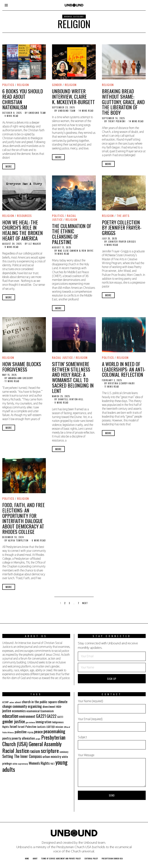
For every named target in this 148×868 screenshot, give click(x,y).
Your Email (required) (112, 724)
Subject (112, 742)
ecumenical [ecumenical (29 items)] (33, 711)
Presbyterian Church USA (112, 859)
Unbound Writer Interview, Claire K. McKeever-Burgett (73, 96)
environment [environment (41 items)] (27, 716)
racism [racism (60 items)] (35, 751)
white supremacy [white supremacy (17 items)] (20, 764)
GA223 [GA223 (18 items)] (60, 717)
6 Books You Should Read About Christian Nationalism (23, 99)
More (9, 166)
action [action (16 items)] (12, 702)
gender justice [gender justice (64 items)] (14, 721)
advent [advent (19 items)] (18, 702)
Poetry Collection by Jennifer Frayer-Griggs (122, 228)
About (35, 859)
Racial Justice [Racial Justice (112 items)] (16, 750)
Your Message (112, 770)
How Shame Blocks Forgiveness (22, 367)
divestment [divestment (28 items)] (49, 706)
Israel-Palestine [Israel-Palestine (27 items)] (27, 726)
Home (27, 859)
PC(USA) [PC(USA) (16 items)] (30, 732)
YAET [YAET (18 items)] (53, 764)
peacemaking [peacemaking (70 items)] (54, 731)
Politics (8, 85)
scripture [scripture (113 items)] (50, 750)
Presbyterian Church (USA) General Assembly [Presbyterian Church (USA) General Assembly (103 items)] (34, 741)
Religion (23, 85)
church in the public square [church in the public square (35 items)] (39, 702)
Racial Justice (63, 357)
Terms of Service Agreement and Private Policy (61, 859)
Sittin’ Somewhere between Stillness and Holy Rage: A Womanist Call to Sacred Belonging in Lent (73, 377)
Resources (24, 216)
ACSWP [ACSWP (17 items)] (5, 702)
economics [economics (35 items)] (19, 711)
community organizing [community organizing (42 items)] (27, 706)
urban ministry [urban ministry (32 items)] (52, 756)
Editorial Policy (91, 859)
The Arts (123, 216)
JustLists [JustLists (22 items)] (41, 727)
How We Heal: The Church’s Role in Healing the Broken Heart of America (23, 230)
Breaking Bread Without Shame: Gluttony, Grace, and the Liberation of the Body (123, 102)
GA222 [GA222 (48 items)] (52, 716)
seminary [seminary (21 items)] (64, 752)
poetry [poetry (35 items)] (7, 738)
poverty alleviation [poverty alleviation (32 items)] (23, 738)
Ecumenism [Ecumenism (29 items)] (47, 711)
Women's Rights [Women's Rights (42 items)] (39, 763)
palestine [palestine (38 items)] (21, 732)
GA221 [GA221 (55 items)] (41, 716)
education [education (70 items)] (10, 716)
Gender (57, 85)
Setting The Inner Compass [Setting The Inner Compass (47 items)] (22, 756)
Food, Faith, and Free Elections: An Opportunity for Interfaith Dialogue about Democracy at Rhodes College (24, 518)
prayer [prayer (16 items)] (38, 739)
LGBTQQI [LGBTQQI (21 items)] (51, 727)
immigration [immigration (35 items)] (44, 722)
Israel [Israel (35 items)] (13, 726)
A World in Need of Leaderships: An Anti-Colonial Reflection (124, 369)
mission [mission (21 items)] (59, 727)
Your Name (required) (112, 706)
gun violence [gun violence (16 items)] (30, 722)
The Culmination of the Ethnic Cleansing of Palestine (72, 234)
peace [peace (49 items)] (38, 731)
